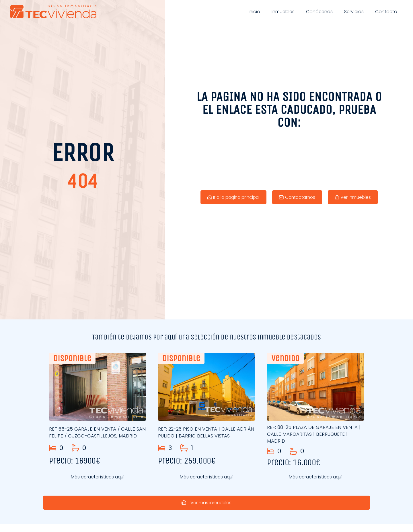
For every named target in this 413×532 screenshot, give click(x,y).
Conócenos (319, 12)
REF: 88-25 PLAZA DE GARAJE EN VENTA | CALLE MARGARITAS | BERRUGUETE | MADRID (315, 434)
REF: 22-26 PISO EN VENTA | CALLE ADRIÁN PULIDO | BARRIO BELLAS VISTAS (204, 432)
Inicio (254, 12)
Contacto (386, 12)
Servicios (354, 12)
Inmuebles (283, 12)
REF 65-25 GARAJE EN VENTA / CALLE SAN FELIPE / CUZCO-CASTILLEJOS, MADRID (93, 434)
